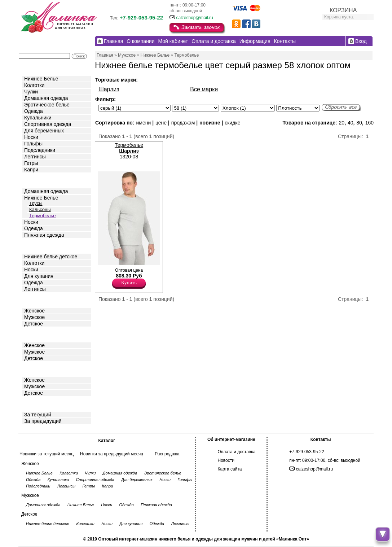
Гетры (31, 163)
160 (369, 123)
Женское (34, 311)
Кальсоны (40, 209)
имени (143, 123)
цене (161, 123)
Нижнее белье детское (51, 257)
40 (351, 123)
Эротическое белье (47, 105)
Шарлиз (109, 89)
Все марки (204, 89)
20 (342, 123)
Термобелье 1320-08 (129, 151)
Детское (34, 245)
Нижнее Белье (41, 79)
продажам (183, 123)
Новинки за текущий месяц (47, 454)
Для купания (39, 276)
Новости (226, 460)
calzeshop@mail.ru (194, 18)
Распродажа (167, 454)
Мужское (34, 317)
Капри (31, 170)
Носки (31, 137)
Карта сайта (230, 469)
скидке (232, 123)
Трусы (36, 203)
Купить (129, 283)
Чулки (31, 92)
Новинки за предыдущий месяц (112, 454)
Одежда (34, 111)
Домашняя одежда (46, 98)
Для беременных (44, 131)
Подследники (40, 150)
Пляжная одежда (44, 235)
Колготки (34, 85)
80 (359, 123)
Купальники (38, 118)
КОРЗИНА (343, 10)
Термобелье (43, 216)
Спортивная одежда (48, 124)
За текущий (38, 415)
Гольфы (33, 144)
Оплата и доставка (237, 452)
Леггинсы (35, 157)
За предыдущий (43, 421)
